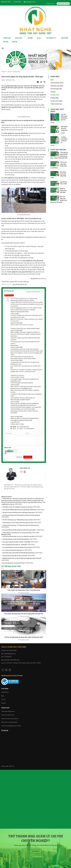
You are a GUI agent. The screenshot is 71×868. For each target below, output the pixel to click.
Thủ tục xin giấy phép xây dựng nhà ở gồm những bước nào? (24, 659)
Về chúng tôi (51, 38)
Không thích (30, 450)
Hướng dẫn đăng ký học (8, 733)
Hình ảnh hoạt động (57, 86)
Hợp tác (4, 725)
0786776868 (17, 2)
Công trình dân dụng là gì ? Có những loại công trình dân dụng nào (20, 547)
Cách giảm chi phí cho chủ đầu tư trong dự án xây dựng (17, 528)
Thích (21, 450)
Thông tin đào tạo (56, 104)
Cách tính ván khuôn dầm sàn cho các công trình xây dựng (18, 558)
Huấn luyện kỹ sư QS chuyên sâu (64, 128)
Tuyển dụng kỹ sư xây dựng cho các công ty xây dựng (17, 554)
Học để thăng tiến (56, 89)
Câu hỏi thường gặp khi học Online (11, 747)
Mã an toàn (8, 469)
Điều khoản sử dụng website (9, 744)
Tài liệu (6, 42)
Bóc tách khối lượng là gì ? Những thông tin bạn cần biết (18, 541)
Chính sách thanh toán (8, 736)
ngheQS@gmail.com (30, 2)
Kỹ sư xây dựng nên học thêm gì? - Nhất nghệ (15, 566)
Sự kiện (30, 38)
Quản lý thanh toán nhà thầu (63, 191)
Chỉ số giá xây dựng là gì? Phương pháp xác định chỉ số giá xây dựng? (21, 537)
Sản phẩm (64, 38)
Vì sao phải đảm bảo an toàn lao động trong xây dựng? (17, 569)
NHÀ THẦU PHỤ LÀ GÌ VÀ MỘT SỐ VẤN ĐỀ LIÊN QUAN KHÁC (19, 574)
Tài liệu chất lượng (56, 101)
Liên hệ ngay (35, 851)
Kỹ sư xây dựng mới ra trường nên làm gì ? (14, 584)
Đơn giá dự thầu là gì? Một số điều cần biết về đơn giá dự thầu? (19, 551)
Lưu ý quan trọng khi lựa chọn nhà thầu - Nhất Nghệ (16, 563)
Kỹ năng (53, 92)
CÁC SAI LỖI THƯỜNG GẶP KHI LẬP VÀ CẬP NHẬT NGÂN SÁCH (19, 531)
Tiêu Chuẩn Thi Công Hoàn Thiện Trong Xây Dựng (24, 612)
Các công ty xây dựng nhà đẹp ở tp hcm (13, 572)
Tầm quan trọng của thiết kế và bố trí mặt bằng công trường (18, 534)
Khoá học (19, 38)
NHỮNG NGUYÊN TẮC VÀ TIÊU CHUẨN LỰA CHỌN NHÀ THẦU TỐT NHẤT (22, 580)
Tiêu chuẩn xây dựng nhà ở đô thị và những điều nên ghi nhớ (24, 635)
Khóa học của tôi (51, 4)
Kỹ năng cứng (55, 95)
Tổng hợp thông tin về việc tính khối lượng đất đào (16, 561)
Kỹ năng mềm (54, 98)
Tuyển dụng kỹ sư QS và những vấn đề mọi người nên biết (18, 544)
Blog (39, 38)
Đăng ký (67, 4)
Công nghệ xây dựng (57, 83)
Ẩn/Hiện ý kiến (9, 317)
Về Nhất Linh (5, 714)
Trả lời (14, 450)
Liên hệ (14, 42)
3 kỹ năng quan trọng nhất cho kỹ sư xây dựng (15, 577)
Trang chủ (7, 38)
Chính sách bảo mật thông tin (10, 740)
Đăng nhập (61, 4)
